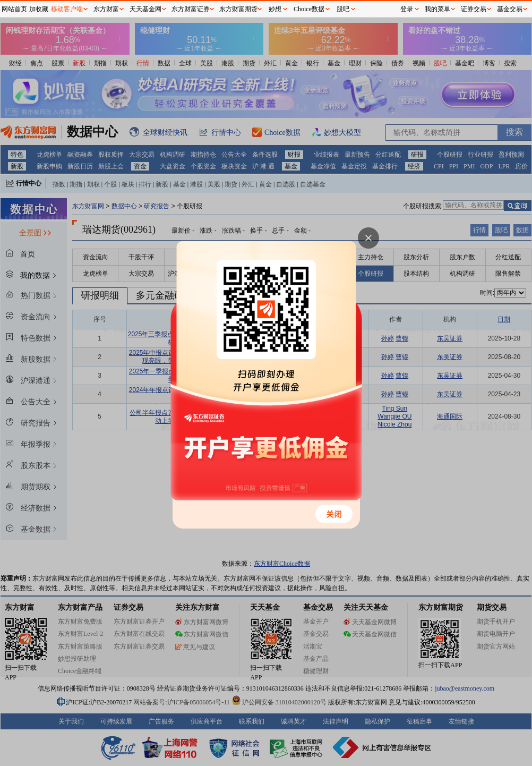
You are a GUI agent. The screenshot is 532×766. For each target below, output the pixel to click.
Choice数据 (309, 9)
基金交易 (510, 9)
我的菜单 (437, 9)
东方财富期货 (238, 9)
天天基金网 (145, 9)
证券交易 (474, 9)
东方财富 (106, 9)
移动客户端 (67, 9)
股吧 (343, 9)
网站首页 (14, 9)
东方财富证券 (191, 9)
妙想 (275, 9)
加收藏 (39, 9)
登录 (407, 9)
